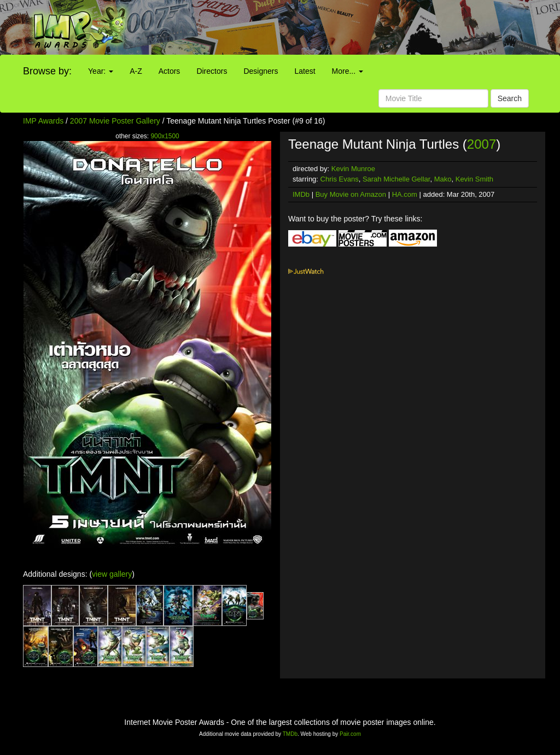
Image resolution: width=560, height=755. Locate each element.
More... (348, 71)
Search (510, 98)
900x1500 (165, 136)
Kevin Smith (474, 179)
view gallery (112, 574)
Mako (443, 179)
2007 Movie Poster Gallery (115, 121)
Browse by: (47, 71)
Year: (101, 71)
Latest (305, 71)
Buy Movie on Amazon (351, 194)
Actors (170, 71)
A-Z (136, 71)
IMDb (301, 194)
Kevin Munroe (353, 169)
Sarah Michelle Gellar (396, 179)
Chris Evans (340, 179)
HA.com (405, 194)
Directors (212, 71)
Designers (261, 71)
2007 (482, 144)
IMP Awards (43, 121)
